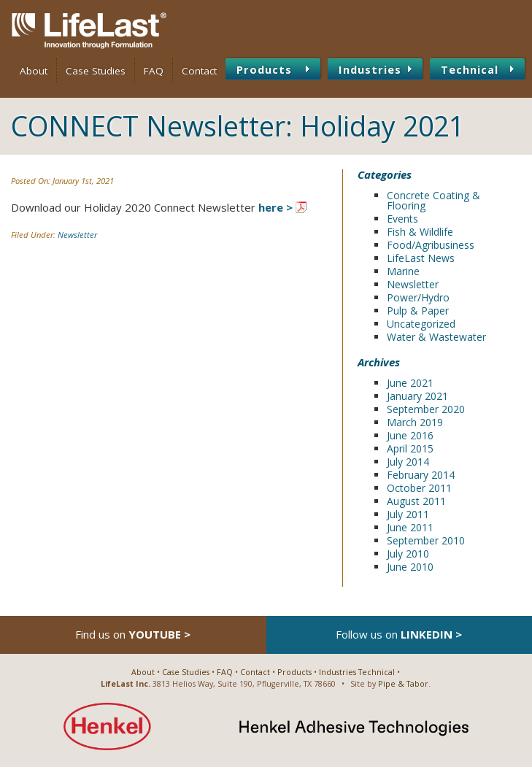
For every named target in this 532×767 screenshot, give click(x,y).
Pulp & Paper (418, 311)
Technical (470, 69)
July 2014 (408, 462)
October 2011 (419, 488)
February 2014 (421, 475)
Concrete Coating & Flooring (433, 200)
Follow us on (399, 634)
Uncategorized (421, 324)
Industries (370, 69)
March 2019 (415, 422)
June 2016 (410, 435)
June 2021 (410, 383)
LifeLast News (421, 258)
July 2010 (408, 554)
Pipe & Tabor (403, 684)
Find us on (133, 634)
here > (275, 207)
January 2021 (417, 396)
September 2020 (426, 409)
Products (264, 69)
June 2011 (410, 527)
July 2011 (408, 514)
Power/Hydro (418, 297)
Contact (199, 71)
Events (402, 219)
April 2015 (410, 448)
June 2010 (410, 567)
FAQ (154, 71)
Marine (403, 271)
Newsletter (77, 235)
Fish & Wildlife (420, 232)
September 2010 (426, 540)
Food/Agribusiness (431, 245)
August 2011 (416, 501)
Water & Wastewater (436, 337)
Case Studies (96, 71)
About (34, 71)
